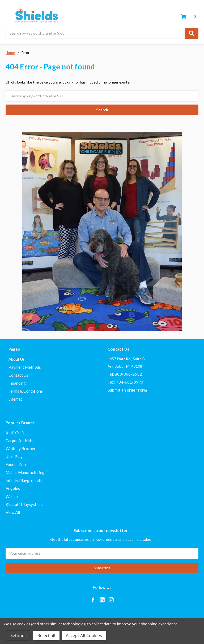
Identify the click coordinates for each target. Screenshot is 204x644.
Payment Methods (25, 367)
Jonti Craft (15, 433)
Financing (17, 383)
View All (13, 512)
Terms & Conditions (26, 391)
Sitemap (16, 399)
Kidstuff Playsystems (24, 504)
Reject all (46, 635)
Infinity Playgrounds (24, 480)
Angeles (13, 488)
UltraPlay (14, 456)
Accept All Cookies (84, 635)
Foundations (17, 464)
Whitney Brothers (22, 448)
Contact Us (18, 375)
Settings (18, 635)
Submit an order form (127, 390)
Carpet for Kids (19, 441)
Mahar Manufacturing (25, 472)
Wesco (12, 496)
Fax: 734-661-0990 (125, 382)
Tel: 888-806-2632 (125, 374)
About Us (17, 359)
